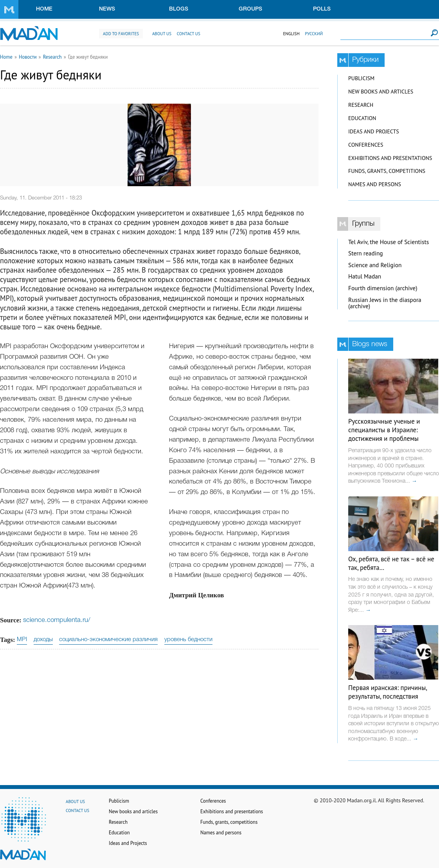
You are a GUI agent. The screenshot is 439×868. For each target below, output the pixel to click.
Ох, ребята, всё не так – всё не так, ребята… (391, 563)
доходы (43, 640)
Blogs (179, 9)
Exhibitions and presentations (390, 158)
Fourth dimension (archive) (383, 288)
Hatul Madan (365, 276)
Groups (250, 9)
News (107, 9)
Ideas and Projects (374, 131)
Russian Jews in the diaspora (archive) (385, 303)
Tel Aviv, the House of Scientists (389, 242)
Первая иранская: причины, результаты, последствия (388, 692)
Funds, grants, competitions (387, 171)
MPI (22, 640)
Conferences (366, 145)
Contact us (189, 34)
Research (52, 57)
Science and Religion (375, 265)
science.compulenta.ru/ (57, 620)
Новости (28, 57)
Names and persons (375, 184)
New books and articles (381, 92)
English (291, 34)
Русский (314, 34)
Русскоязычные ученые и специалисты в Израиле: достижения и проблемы (384, 430)
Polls (322, 9)
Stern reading (366, 253)
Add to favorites (121, 34)
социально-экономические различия (108, 640)
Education (362, 118)
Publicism (361, 78)
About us (162, 34)
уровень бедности (188, 640)
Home (44, 9)
